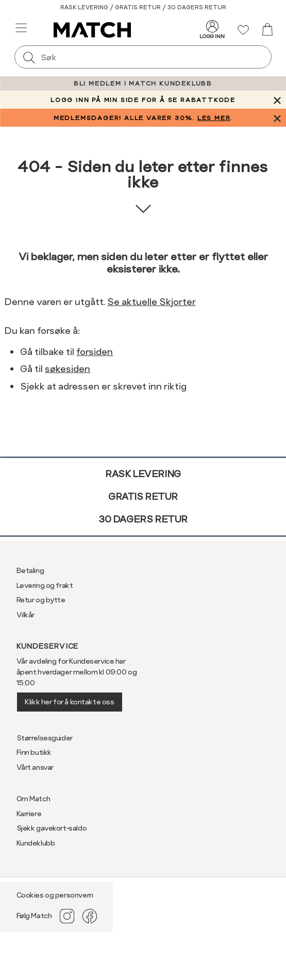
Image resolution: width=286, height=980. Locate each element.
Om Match (33, 799)
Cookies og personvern (55, 895)
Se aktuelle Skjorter (152, 302)
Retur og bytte (41, 600)
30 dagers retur (143, 519)
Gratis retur (143, 496)
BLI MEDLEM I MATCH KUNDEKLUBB (143, 83)
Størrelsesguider (45, 738)
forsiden (95, 352)
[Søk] (29, 57)
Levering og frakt (45, 585)
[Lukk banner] (277, 100)
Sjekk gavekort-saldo (52, 828)
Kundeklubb (36, 843)
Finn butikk (34, 752)
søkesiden (68, 369)
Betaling (30, 570)
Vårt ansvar (35, 767)
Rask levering (143, 474)
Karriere (29, 814)
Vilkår (26, 615)
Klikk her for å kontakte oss (69, 702)
